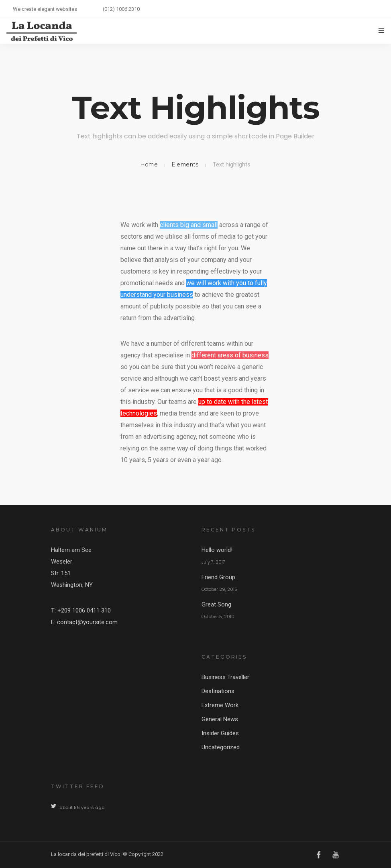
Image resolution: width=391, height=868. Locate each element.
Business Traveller (225, 677)
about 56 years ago (82, 807)
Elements (185, 164)
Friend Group (218, 577)
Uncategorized (221, 747)
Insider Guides (220, 733)
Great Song (216, 604)
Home (149, 164)
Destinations (218, 691)
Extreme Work (220, 705)
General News (220, 719)
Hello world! (217, 550)
